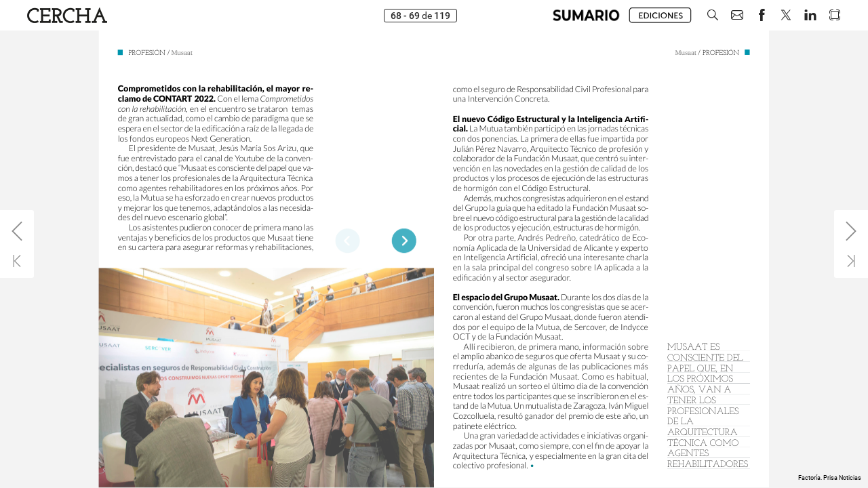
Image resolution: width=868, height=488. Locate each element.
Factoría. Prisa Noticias (830, 478)
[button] (713, 15)
